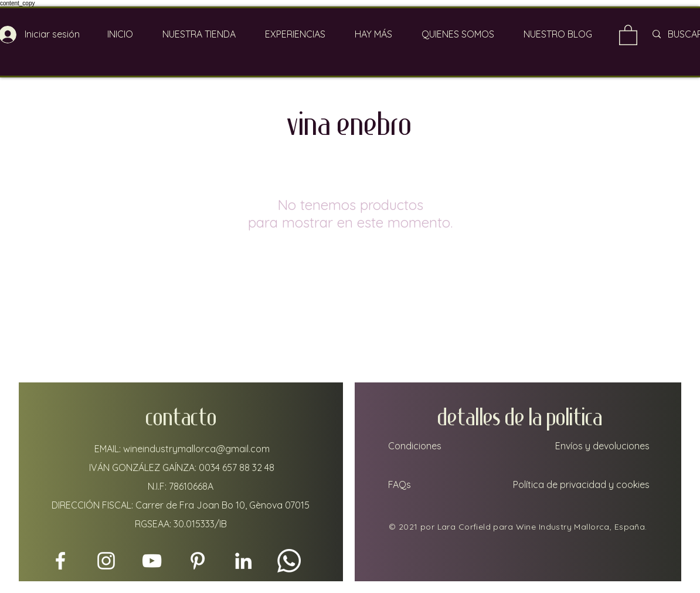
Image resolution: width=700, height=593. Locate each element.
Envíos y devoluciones (602, 446)
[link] (628, 34)
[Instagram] (106, 561)
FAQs (398, 484)
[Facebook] (60, 561)
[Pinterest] (198, 561)
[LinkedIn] (243, 561)
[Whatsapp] (289, 561)
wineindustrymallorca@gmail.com (196, 449)
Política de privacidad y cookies (581, 484)
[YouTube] (152, 561)
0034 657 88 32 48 (237, 467)
